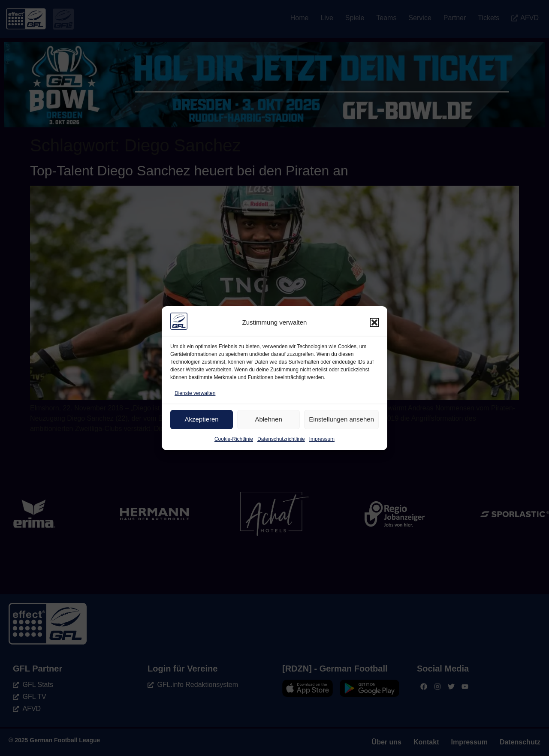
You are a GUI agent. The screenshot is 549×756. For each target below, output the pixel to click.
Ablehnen (268, 419)
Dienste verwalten (195, 393)
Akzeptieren (201, 419)
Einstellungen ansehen (341, 419)
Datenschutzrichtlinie (281, 439)
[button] (374, 322)
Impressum (322, 439)
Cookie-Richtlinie (234, 439)
